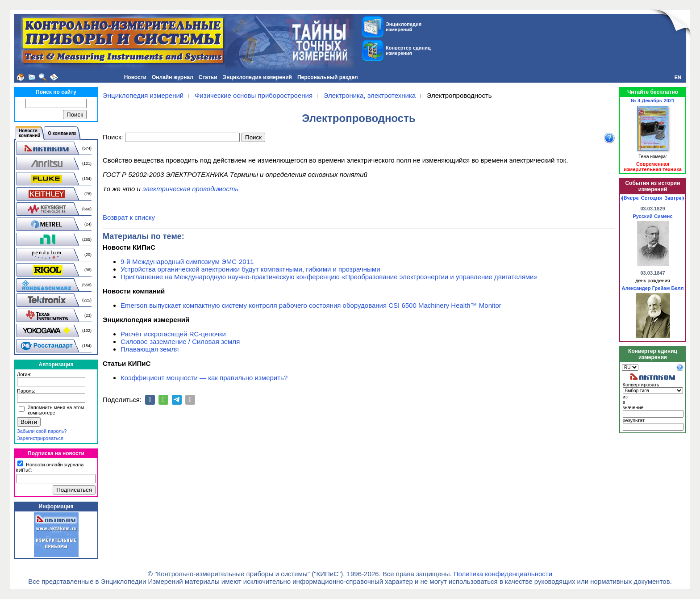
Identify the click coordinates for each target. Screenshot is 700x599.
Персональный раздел (328, 77)
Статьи (208, 77)
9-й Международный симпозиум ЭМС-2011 (187, 262)
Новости (135, 77)
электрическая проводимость (190, 189)
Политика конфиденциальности (503, 574)
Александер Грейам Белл (653, 288)
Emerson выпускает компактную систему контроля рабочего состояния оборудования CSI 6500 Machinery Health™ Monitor (311, 305)
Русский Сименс (652, 216)
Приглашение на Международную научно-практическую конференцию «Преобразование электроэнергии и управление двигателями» (329, 277)
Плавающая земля (150, 349)
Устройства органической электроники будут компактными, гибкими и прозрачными (250, 269)
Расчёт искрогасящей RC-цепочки (173, 334)
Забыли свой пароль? (42, 431)
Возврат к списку (129, 217)
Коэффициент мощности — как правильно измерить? (204, 378)
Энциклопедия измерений (257, 77)
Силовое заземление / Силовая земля (180, 341)
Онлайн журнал (173, 77)
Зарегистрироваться (40, 438)
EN (678, 77)
